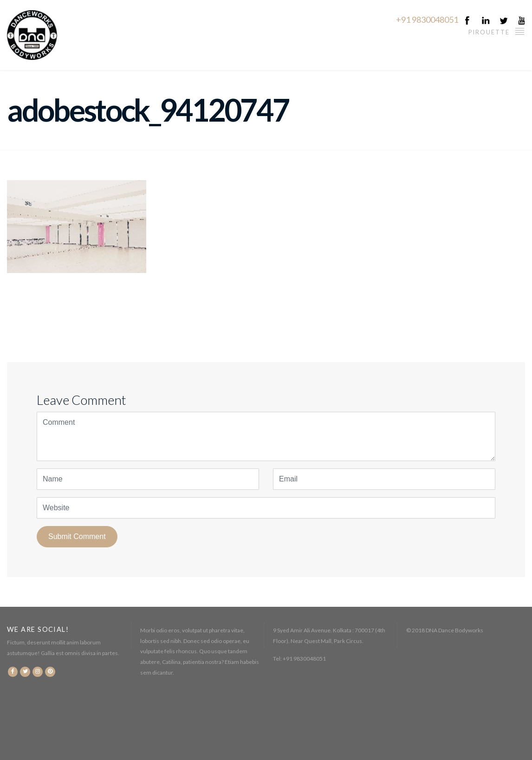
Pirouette (497, 31)
